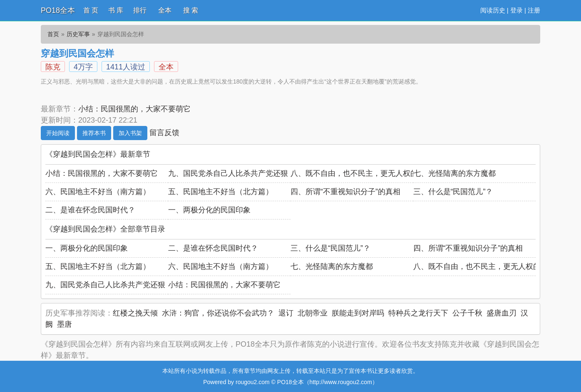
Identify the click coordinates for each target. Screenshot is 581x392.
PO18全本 (58, 10)
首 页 (91, 10)
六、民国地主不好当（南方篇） (98, 192)
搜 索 (191, 10)
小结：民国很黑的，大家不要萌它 (134, 109)
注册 (534, 10)
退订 (286, 313)
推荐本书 (94, 133)
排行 (140, 10)
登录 (516, 10)
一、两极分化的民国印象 (209, 210)
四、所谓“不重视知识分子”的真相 (345, 192)
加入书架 (130, 133)
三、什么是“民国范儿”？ (453, 192)
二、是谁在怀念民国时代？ (90, 210)
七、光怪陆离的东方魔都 (454, 173)
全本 (165, 10)
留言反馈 (164, 133)
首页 (53, 34)
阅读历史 (493, 10)
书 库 (116, 10)
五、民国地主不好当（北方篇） (221, 192)
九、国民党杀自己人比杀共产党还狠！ (232, 173)
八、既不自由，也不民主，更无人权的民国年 (365, 173)
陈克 (53, 67)
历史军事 (78, 34)
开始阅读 (58, 133)
